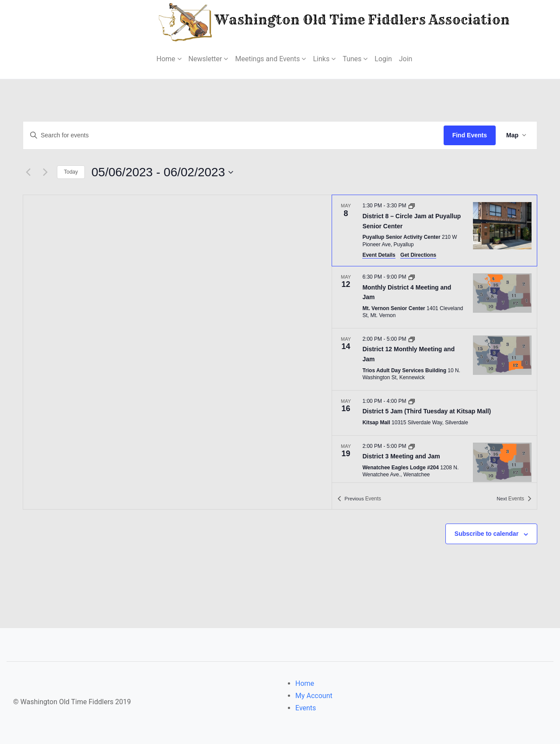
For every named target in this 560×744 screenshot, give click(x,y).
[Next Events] (45, 172)
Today (71, 172)
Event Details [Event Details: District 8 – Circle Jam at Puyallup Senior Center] (379, 255)
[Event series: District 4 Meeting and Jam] (412, 277)
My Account (314, 696)
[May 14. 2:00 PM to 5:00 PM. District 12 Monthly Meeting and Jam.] (434, 359)
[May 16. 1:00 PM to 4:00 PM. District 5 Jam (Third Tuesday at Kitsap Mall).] (434, 413)
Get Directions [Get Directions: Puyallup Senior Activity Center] (418, 255)
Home (305, 683)
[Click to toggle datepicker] (162, 172)
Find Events (470, 135)
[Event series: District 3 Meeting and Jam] (412, 446)
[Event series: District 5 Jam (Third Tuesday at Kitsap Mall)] (412, 401)
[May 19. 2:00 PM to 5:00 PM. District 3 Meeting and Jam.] (434, 462)
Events (306, 708)
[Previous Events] (28, 172)
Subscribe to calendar (486, 534)
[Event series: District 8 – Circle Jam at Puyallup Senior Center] (412, 206)
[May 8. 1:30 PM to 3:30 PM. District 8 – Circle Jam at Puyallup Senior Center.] (434, 231)
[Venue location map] (177, 352)
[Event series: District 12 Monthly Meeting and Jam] (412, 339)
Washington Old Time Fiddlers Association (308, 21)
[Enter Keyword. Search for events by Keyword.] (233, 135)
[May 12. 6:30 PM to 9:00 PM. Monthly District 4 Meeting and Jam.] (434, 297)
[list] (434, 339)
